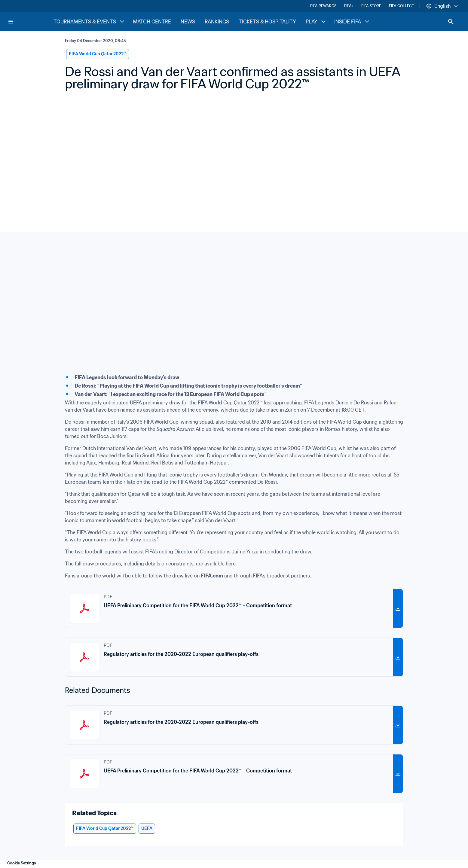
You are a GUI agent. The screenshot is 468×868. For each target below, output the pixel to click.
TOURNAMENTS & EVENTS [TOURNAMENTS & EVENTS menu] (90, 22)
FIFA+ (349, 6)
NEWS (188, 22)
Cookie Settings (22, 863)
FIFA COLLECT (402, 6)
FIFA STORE (371, 6)
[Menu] (11, 22)
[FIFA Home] (30, 22)
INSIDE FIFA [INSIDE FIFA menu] (352, 22)
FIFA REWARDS (323, 6)
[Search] (451, 22)
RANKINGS (217, 22)
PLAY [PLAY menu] (316, 22)
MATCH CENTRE (152, 22)
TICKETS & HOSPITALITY (267, 22)
